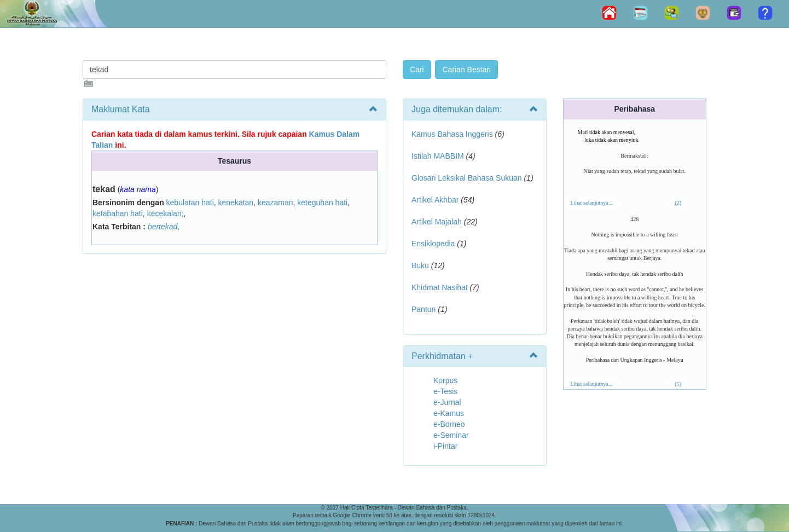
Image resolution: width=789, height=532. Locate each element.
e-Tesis (445, 391)
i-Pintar (445, 446)
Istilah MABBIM (438, 156)
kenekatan (236, 203)
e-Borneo (449, 424)
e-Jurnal (447, 402)
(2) (678, 203)
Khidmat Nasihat (440, 287)
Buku (420, 265)
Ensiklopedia (433, 244)
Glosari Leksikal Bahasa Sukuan (467, 178)
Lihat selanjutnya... (592, 203)
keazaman (275, 203)
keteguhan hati (322, 203)
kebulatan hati (190, 203)
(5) (678, 384)
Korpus (445, 380)
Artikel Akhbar (435, 200)
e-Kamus (449, 413)
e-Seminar (451, 435)
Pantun (423, 309)
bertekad (163, 227)
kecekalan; (166, 213)
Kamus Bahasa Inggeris (452, 134)
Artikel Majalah (437, 222)
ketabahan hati (118, 213)
